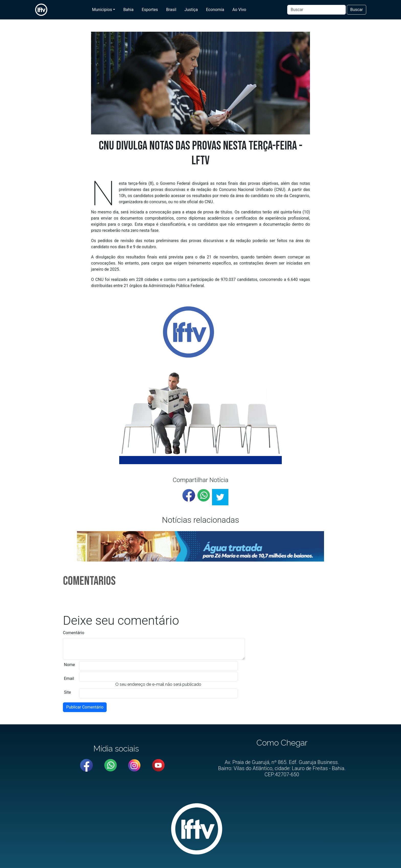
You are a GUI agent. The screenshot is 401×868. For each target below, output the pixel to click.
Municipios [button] (102, 10)
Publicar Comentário (85, 707)
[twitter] (220, 497)
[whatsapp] (204, 495)
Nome (69, 665)
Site (67, 692)
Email (69, 678)
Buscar (357, 10)
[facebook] (189, 495)
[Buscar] (316, 10)
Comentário (74, 633)
